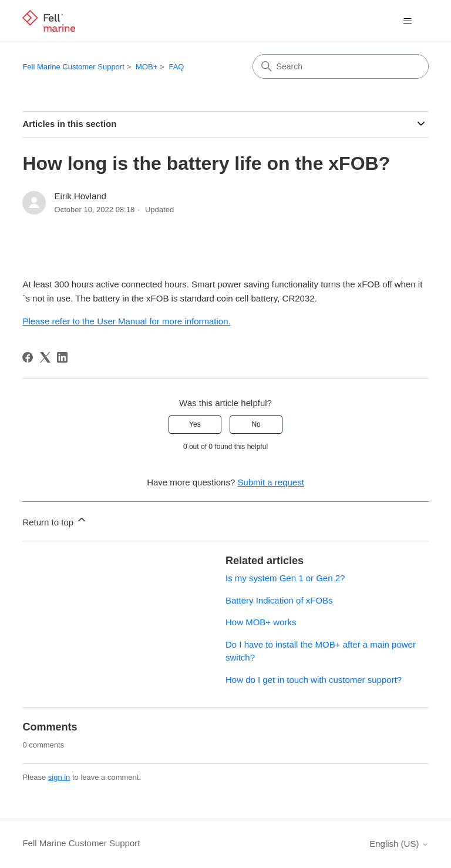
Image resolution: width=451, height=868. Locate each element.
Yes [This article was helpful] (195, 424)
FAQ (176, 67)
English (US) (399, 844)
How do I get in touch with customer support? (314, 680)
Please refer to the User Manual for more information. (126, 321)
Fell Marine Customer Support (73, 67)
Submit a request (270, 482)
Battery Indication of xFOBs (279, 600)
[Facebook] (28, 357)
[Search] (341, 66)
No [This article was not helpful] (256, 424)
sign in (59, 777)
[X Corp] (45, 357)
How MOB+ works (261, 622)
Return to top (55, 520)
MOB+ (147, 67)
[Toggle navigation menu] (408, 21)
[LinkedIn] (62, 357)
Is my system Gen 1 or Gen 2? (285, 578)
